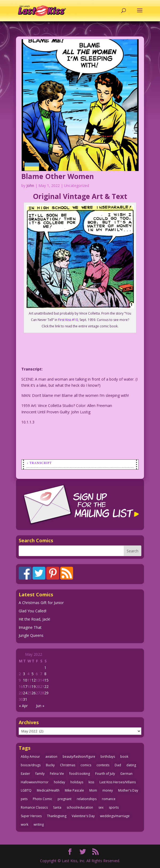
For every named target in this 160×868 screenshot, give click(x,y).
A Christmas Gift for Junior (41, 603)
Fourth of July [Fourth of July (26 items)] (105, 774)
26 (34, 693)
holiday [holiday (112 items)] (59, 782)
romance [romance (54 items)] (109, 799)
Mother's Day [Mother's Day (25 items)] (128, 790)
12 (34, 680)
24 (25, 693)
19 (34, 686)
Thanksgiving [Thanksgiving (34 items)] (57, 816)
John (30, 186)
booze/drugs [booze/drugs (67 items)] (31, 765)
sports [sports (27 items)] (114, 807)
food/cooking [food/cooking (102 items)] (80, 774)
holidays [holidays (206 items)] (77, 782)
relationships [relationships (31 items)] (87, 799)
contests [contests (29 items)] (103, 765)
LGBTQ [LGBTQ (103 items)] (26, 790)
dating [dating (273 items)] (131, 765)
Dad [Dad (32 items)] (118, 765)
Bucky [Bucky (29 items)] (50, 765)
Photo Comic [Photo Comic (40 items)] (43, 799)
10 (25, 680)
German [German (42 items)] (126, 774)
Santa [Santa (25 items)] (57, 807)
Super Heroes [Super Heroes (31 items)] (31, 816)
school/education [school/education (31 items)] (80, 807)
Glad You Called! (33, 611)
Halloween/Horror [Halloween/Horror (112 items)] (35, 782)
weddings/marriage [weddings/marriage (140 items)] (115, 816)
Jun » (40, 706)
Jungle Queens (31, 635)
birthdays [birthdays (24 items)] (108, 757)
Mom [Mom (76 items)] (93, 790)
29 (46, 693)
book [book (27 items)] (124, 757)
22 (46, 686)
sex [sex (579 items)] (101, 807)
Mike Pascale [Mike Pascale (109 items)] (74, 790)
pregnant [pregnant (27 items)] (65, 799)
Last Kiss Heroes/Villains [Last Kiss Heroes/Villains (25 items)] (118, 782)
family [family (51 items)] (40, 774)
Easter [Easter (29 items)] (25, 774)
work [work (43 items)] (25, 824)
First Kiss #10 (68, 320)
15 (46, 680)
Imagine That (30, 627)
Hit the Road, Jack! (34, 619)
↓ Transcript (39, 463)
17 (25, 686)
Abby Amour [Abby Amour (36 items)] (30, 757)
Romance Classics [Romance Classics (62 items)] (34, 807)
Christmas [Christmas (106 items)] (68, 765)
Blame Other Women (58, 176)
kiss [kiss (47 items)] (91, 782)
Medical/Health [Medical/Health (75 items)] (48, 790)
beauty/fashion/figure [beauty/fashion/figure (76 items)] (79, 757)
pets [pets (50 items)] (24, 799)
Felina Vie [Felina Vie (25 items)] (57, 774)
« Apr (23, 706)
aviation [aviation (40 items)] (51, 757)
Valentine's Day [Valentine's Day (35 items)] (83, 816)
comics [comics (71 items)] (86, 765)
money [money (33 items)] (108, 790)
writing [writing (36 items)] (39, 824)
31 (25, 699)
